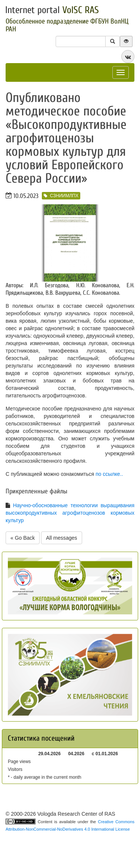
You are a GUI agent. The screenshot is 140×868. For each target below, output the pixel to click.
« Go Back (23, 538)
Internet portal (52, 10)
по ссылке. (108, 474)
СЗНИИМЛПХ (61, 196)
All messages (61, 538)
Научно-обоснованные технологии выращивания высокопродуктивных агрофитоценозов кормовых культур (70, 513)
